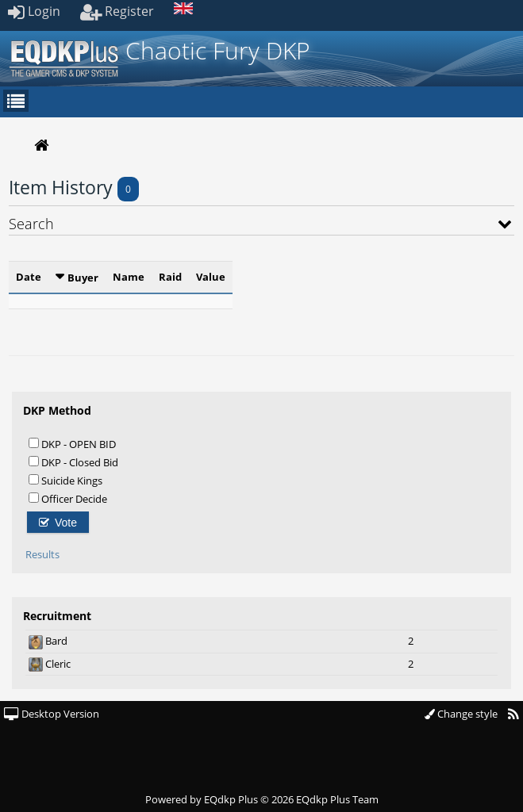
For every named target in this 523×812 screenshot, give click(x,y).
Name (129, 277)
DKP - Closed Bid (73, 462)
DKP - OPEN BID (72, 444)
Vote (58, 523)
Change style (461, 714)
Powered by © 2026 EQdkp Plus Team (262, 799)
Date (29, 277)
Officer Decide (68, 498)
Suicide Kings (65, 480)
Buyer (83, 278)
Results (42, 554)
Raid (170, 277)
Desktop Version (52, 714)
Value (211, 277)
